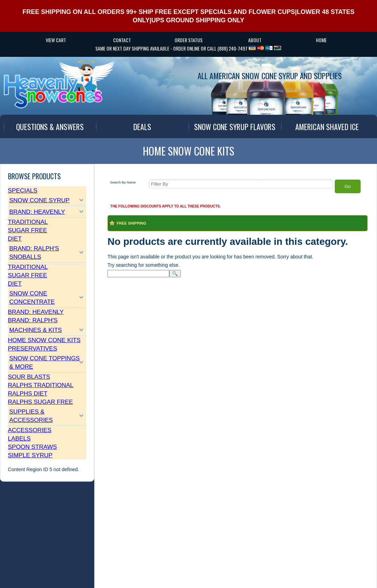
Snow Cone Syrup (40, 200)
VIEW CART (56, 40)
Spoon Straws (32, 447)
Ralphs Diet (28, 393)
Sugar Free (28, 230)
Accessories (30, 430)
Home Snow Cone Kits (44, 340)
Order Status (188, 40)
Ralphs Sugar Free (40, 402)
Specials (23, 190)
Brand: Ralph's (33, 320)
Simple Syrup (30, 455)
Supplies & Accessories (31, 416)
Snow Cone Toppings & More (45, 362)
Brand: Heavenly (37, 212)
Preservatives (33, 348)
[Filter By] (241, 184)
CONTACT (122, 40)
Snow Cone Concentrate (32, 297)
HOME (321, 40)
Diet (15, 239)
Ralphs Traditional (41, 385)
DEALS (142, 127)
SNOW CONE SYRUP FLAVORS (235, 127)
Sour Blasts (29, 377)
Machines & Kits (36, 330)
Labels (19, 438)
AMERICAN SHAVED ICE (327, 127)
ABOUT (255, 40)
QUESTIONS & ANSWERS (50, 127)
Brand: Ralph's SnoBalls (34, 252)
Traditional (28, 222)
